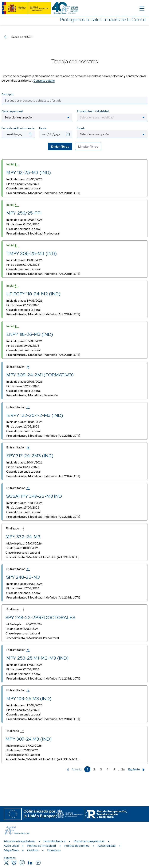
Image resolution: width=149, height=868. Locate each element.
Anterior (74, 770)
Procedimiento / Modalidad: (43, 193)
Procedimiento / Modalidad (93, 111)
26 (123, 769)
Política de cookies (77, 845)
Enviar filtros (60, 146)
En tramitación (18, 367)
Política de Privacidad (41, 845)
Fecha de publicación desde (18, 128)
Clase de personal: (12, 111)
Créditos (33, 850)
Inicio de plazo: (24, 179)
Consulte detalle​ (44, 80)
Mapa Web (11, 850)
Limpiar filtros (88, 146)
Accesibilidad (107, 845)
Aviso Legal (11, 845)
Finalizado (15, 529)
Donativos (54, 850)
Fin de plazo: (23, 184)
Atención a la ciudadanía (20, 841)
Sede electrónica (55, 841)
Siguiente (137, 770)
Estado (81, 128)
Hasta (43, 128)
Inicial (13, 165)
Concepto (8, 94)
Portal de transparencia (89, 841)
